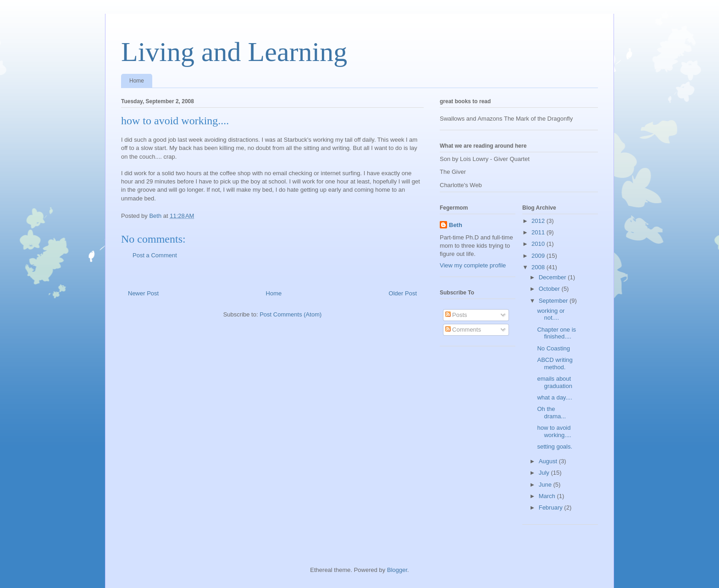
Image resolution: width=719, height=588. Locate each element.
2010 (539, 244)
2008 (539, 267)
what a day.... (554, 397)
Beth (456, 225)
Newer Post (143, 293)
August (549, 461)
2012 (539, 221)
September (554, 301)
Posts (456, 315)
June (546, 485)
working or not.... (551, 314)
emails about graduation (554, 382)
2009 (539, 256)
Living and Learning (234, 52)
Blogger (397, 570)
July (545, 473)
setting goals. (555, 447)
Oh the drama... (551, 413)
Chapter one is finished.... (556, 333)
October (550, 289)
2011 (539, 232)
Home (137, 81)
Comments (463, 330)
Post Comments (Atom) (290, 314)
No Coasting (553, 348)
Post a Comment (155, 255)
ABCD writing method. (555, 363)
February (552, 508)
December (553, 277)
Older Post (403, 293)
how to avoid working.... (554, 431)
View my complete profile (473, 265)
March (548, 496)
